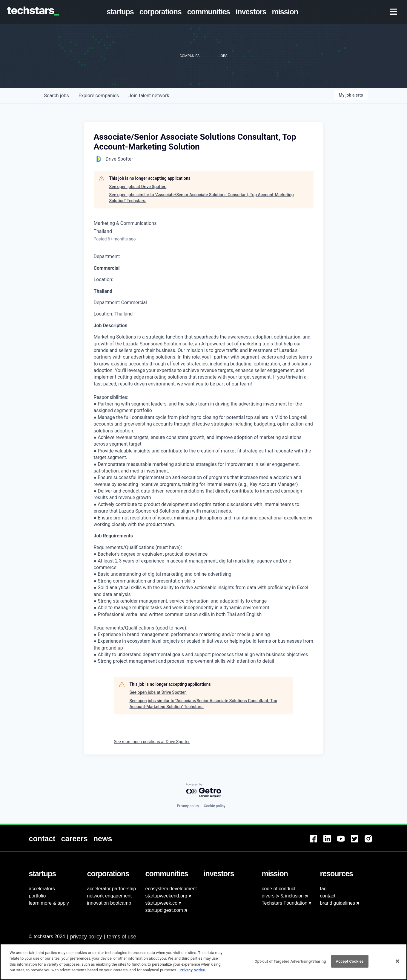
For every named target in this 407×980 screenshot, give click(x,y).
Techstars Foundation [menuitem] (285, 903)
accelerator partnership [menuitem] (112, 889)
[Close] (397, 964)
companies (99, 96)
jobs (57, 96)
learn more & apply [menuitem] (49, 903)
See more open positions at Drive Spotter (152, 742)
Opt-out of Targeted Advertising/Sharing (290, 965)
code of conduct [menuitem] (279, 889)
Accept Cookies (350, 965)
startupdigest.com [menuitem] (164, 910)
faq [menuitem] (323, 889)
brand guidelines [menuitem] (338, 903)
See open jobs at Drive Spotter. (138, 187)
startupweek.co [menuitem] (162, 903)
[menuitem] (121, 12)
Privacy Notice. (193, 973)
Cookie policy (215, 806)
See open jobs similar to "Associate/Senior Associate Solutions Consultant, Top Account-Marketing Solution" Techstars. (202, 198)
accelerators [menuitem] (42, 889)
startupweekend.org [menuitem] (166, 896)
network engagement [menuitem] (109, 896)
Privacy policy (188, 806)
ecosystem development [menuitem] (171, 889)
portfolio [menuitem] (37, 896)
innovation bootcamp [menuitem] (109, 903)
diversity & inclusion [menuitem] (283, 896)
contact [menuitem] (328, 896)
